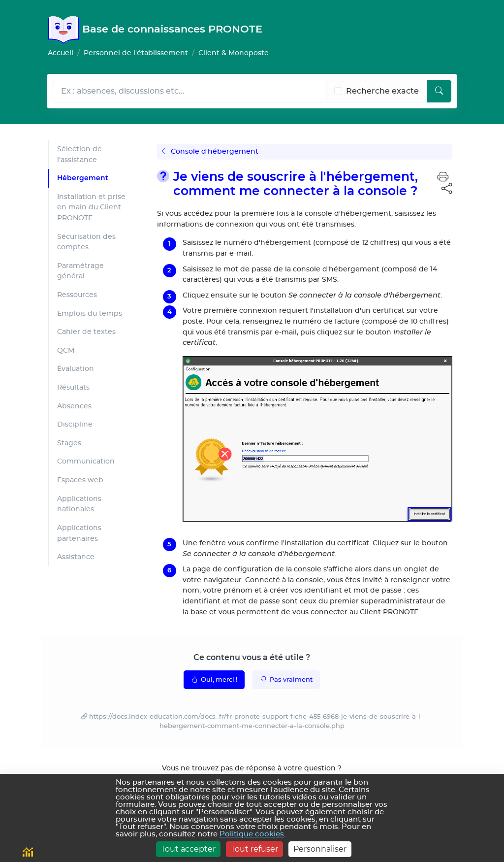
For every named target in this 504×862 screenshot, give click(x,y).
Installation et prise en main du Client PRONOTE (91, 207)
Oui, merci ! (214, 679)
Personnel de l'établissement (136, 53)
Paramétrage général (80, 271)
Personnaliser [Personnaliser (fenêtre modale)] (320, 849)
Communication (86, 461)
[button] (443, 178)
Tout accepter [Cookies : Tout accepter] (188, 849)
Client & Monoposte (234, 53)
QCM (66, 350)
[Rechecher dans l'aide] (189, 91)
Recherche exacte (382, 91)
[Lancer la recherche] (439, 91)
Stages (69, 443)
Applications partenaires (79, 533)
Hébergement (83, 178)
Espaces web (80, 480)
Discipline (75, 424)
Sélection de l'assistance (79, 154)
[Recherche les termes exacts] (338, 91)
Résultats (73, 387)
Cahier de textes (86, 332)
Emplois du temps (90, 314)
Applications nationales (79, 504)
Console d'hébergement (210, 151)
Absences (74, 406)
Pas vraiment (286, 679)
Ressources (77, 295)
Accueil (61, 53)
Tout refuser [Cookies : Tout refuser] (254, 849)
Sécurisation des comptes (86, 242)
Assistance (76, 557)
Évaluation (76, 369)
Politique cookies (252, 834)
